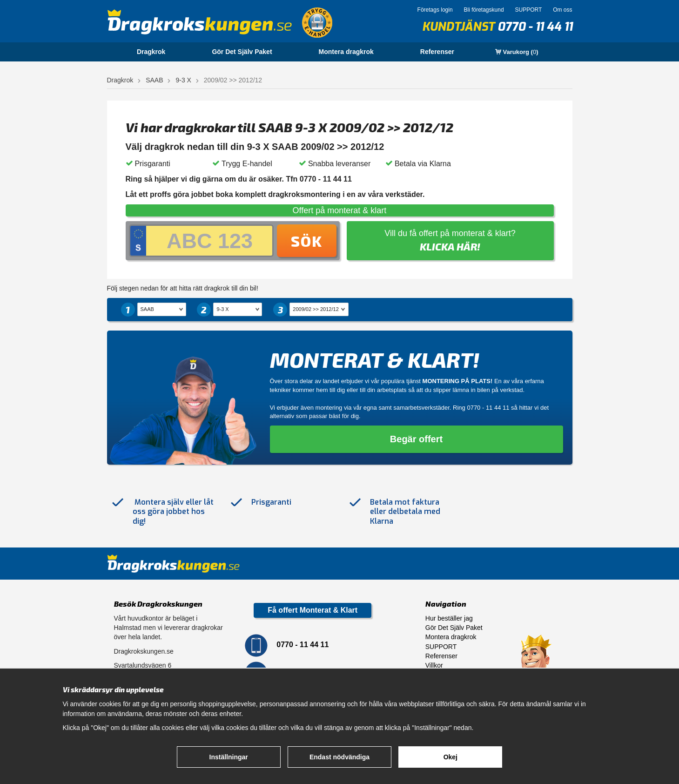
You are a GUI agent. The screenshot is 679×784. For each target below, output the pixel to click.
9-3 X (183, 80)
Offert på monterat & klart (340, 210)
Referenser (437, 52)
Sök (307, 241)
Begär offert (416, 439)
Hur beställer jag (449, 618)
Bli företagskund (484, 10)
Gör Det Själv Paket (242, 52)
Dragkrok (151, 52)
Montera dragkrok (346, 52)
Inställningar (229, 757)
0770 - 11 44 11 (535, 27)
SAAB (154, 80)
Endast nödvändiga (339, 757)
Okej (450, 757)
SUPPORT (528, 10)
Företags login (435, 10)
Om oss (562, 10)
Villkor (434, 665)
